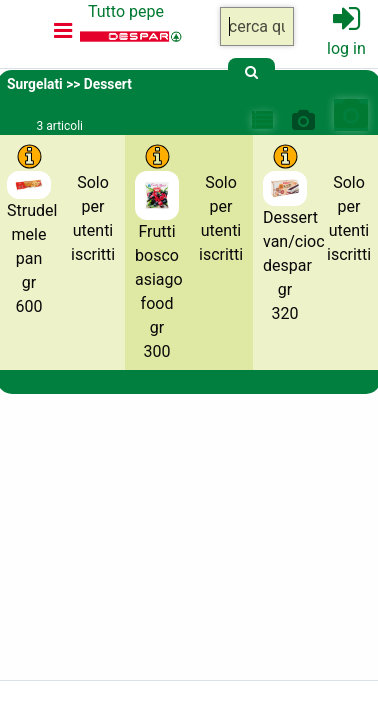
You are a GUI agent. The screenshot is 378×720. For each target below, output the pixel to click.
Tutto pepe (126, 11)
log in (346, 48)
